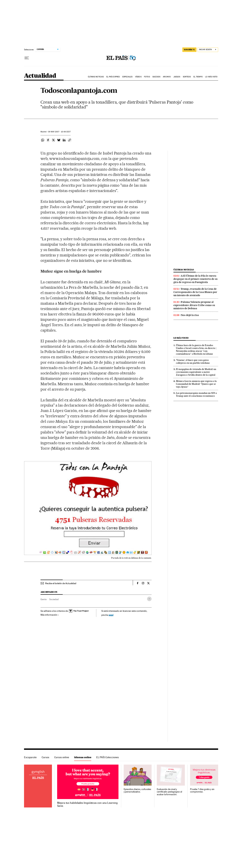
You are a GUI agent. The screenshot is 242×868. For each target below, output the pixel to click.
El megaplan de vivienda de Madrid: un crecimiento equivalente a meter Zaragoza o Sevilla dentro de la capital (196, 372)
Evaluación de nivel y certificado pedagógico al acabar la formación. (169, 792)
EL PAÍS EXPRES (113, 77)
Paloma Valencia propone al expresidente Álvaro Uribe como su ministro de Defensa (194, 305)
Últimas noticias (96, 77)
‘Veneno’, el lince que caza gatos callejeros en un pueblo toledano (193, 361)
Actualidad (40, 76)
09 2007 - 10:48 (59, 132)
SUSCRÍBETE (189, 50)
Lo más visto (211, 77)
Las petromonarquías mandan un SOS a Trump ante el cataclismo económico (196, 394)
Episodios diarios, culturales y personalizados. (137, 791)
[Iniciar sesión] (208, 50)
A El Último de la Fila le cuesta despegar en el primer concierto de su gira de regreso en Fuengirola (195, 279)
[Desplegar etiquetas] (149, 599)
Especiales (127, 77)
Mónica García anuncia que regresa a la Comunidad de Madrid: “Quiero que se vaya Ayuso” (196, 384)
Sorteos (187, 77)
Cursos (45, 757)
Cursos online (62, 757)
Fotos (147, 77)
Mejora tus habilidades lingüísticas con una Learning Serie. (87, 804)
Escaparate (30, 757)
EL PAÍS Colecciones (108, 757)
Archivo (167, 77)
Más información (50, 615)
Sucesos (156, 77)
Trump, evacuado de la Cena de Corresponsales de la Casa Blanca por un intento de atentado (195, 292)
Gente (44, 599)
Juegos (177, 77)
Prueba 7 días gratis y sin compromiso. (202, 791)
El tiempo (198, 77)
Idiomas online (83, 757)
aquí (111, 615)
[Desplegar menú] (27, 58)
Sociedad (54, 599)
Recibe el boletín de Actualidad (61, 583)
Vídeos (138, 77)
